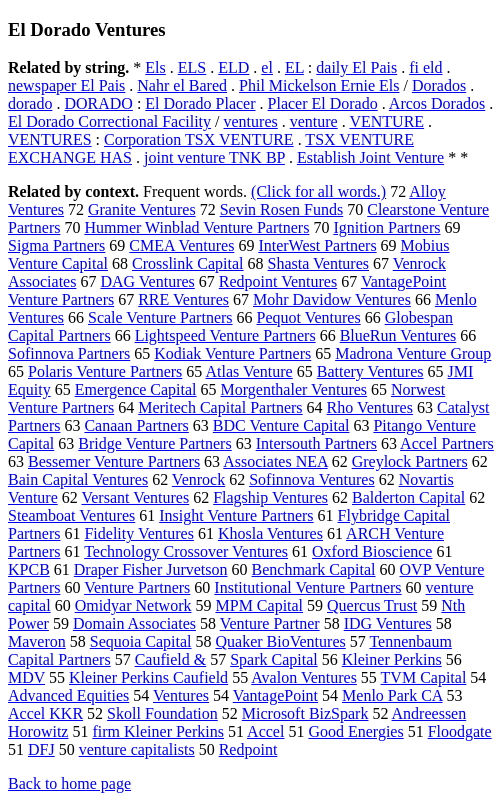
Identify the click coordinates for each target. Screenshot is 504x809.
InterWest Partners (317, 245)
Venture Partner (270, 623)
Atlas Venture (248, 371)
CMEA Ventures (181, 245)
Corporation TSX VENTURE (199, 139)
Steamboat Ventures (71, 515)
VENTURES (50, 139)
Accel (265, 731)
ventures (251, 121)
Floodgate (460, 731)
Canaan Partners (136, 425)
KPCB (29, 569)
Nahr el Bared (182, 85)
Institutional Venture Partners (307, 587)
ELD (233, 67)
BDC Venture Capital (281, 425)
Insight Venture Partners (236, 515)
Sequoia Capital (141, 641)
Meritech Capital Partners (220, 407)
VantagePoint (275, 695)
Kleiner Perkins (392, 659)
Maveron (37, 641)
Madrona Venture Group (413, 353)
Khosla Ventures (270, 533)
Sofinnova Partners (69, 353)
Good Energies (355, 731)
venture (314, 121)
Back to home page (69, 783)
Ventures (181, 695)
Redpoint (248, 749)
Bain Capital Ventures (78, 479)
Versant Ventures (135, 497)
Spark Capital (274, 659)
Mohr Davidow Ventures (332, 299)
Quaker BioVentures (281, 641)
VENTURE (386, 121)
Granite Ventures (142, 209)
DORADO (98, 103)
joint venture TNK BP (214, 157)
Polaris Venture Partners (105, 371)
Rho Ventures (370, 407)
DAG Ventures (147, 281)
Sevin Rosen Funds (282, 209)
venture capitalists (137, 749)
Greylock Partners (410, 461)
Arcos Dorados (437, 103)
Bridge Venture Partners (154, 443)
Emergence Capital (136, 389)
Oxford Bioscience (372, 551)
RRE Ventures (183, 299)
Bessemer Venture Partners (114, 461)
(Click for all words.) (318, 191)
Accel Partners (447, 443)
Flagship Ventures (270, 497)
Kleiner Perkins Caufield (148, 677)
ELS (192, 67)
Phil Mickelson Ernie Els (319, 85)
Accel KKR (45, 713)
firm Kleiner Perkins (158, 731)
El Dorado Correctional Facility (109, 121)
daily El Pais (356, 67)
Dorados (439, 85)
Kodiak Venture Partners (232, 353)
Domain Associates (134, 623)
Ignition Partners (386, 227)
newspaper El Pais (66, 85)
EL (294, 67)
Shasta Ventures (318, 263)
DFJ (41, 749)
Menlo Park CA (392, 695)
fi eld (425, 67)
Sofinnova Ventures (311, 479)
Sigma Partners (56, 245)
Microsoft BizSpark (305, 713)
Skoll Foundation (162, 713)
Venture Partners (137, 587)
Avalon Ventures (304, 677)
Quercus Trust (372, 605)
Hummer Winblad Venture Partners (196, 227)
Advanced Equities (68, 695)
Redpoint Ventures (278, 281)
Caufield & (171, 659)
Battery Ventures (370, 371)
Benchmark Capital (314, 569)
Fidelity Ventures (138, 533)
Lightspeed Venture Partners (225, 335)
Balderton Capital (408, 497)
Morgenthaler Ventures (294, 389)
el (267, 67)
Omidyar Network (133, 605)
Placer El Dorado (323, 103)
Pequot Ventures (309, 317)
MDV (26, 677)
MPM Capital (260, 605)
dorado (30, 103)
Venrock (198, 479)
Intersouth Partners (316, 443)
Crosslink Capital (188, 263)
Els (155, 67)
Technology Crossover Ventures (186, 551)
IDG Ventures (388, 623)
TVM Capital (424, 677)
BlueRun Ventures (398, 335)
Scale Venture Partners (160, 317)
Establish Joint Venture (370, 157)
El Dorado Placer (200, 103)
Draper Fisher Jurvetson (151, 569)
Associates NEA (275, 461)
